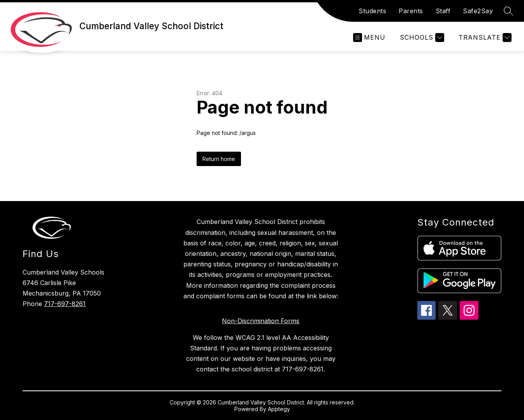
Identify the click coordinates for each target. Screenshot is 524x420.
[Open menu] (369, 38)
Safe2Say (478, 11)
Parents (411, 11)
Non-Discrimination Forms (261, 321)
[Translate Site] (484, 38)
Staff (443, 11)
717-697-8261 (65, 304)
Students (372, 11)
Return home (219, 159)
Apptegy (279, 409)
